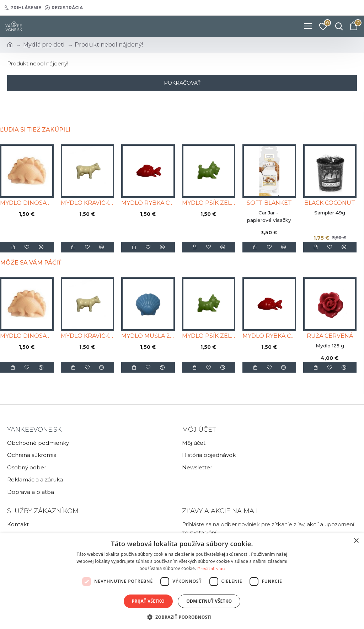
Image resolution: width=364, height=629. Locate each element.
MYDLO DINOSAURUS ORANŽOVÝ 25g (27, 203)
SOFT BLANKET (269, 203)
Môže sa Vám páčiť (31, 263)
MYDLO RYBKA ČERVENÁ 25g (148, 203)
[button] (182, 617)
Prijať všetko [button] (148, 601)
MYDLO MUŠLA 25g (148, 336)
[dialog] (182, 581)
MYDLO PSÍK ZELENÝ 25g (209, 203)
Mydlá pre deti (44, 45)
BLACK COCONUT (330, 203)
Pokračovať (182, 83)
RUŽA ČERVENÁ (330, 336)
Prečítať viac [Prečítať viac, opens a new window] (211, 568)
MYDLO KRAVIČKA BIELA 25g (88, 203)
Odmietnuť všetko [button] (209, 601)
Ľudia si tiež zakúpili (35, 130)
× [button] (356, 541)
